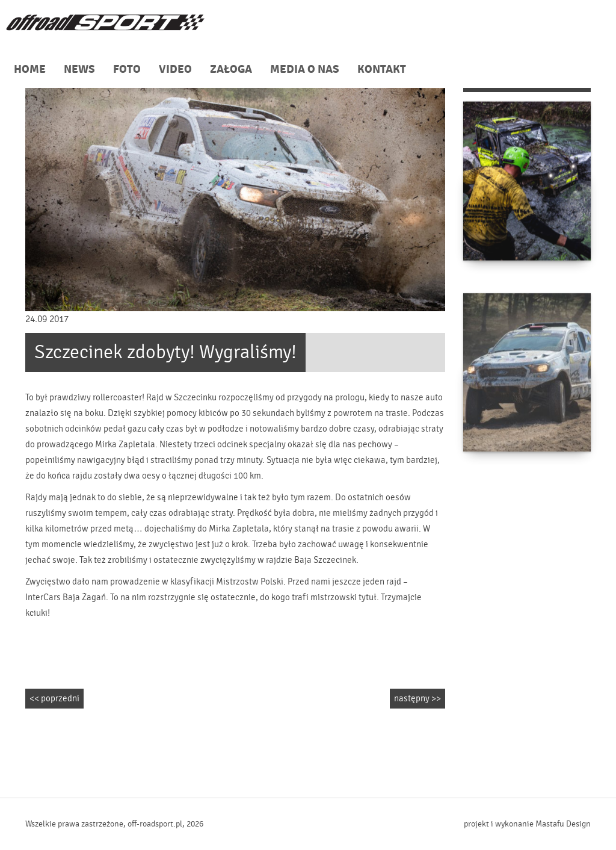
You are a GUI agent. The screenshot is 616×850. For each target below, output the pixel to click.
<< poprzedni (54, 699)
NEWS (79, 69)
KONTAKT (382, 69)
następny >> (417, 699)
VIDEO (175, 69)
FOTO (127, 69)
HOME (30, 69)
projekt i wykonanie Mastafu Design (527, 824)
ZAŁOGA (231, 69)
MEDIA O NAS (305, 69)
